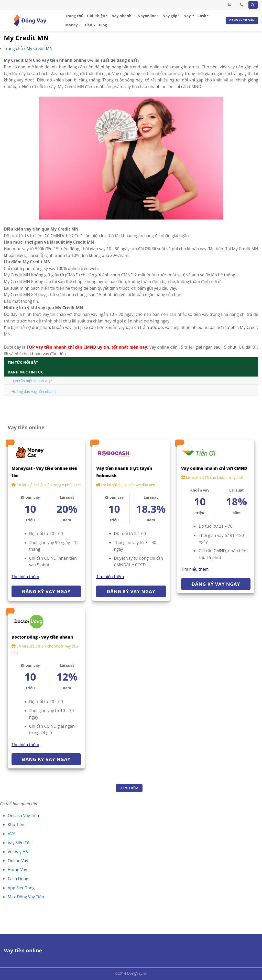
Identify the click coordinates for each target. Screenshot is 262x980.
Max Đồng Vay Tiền (26, 897)
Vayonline (147, 16)
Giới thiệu (96, 16)
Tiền (88, 25)
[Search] (253, 5)
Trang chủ (74, 16)
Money (72, 25)
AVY (11, 834)
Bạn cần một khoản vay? (32, 381)
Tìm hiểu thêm (25, 577)
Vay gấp (170, 16)
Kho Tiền (16, 825)
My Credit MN (39, 48)
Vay (187, 16)
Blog (103, 25)
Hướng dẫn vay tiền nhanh (34, 392)
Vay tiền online (23, 950)
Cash (202, 16)
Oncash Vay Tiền (23, 816)
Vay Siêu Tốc (19, 843)
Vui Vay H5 (18, 852)
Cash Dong (18, 879)
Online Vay (18, 861)
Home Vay (17, 870)
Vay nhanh (122, 16)
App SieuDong (21, 888)
